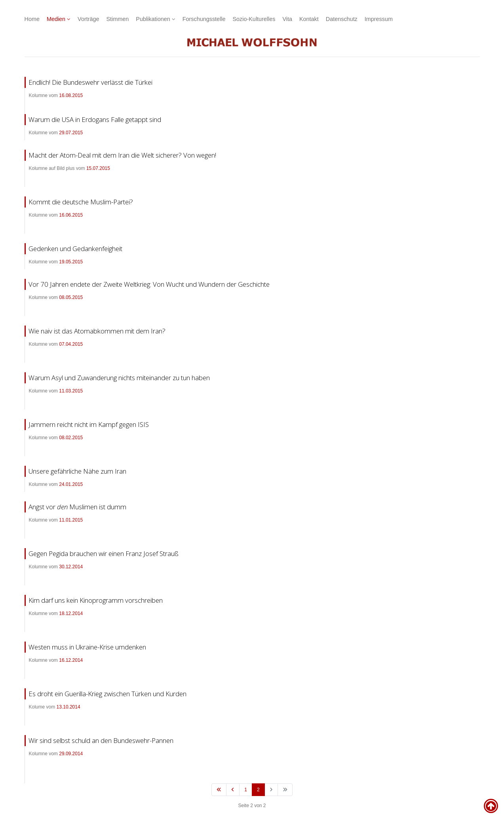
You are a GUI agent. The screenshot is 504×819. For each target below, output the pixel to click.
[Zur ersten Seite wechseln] (219, 790)
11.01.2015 (71, 520)
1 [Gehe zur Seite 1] (246, 790)
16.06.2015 (71, 215)
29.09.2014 (71, 754)
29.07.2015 (71, 133)
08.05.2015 (71, 297)
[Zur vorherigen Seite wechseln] (233, 790)
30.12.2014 (71, 567)
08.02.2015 (71, 438)
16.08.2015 (71, 95)
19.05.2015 (71, 262)
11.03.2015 (71, 391)
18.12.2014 (71, 613)
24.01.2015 (71, 484)
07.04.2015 (71, 344)
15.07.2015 (98, 168)
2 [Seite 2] (258, 790)
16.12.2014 (71, 660)
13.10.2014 (68, 707)
